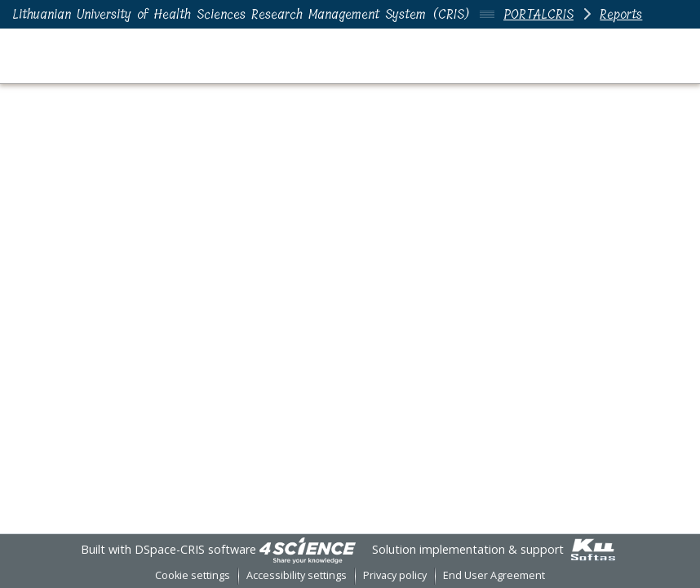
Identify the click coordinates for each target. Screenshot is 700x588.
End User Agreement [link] (494, 575)
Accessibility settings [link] (297, 575)
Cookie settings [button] (193, 575)
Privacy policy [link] (395, 575)
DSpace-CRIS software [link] (195, 549)
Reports (621, 14)
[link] (308, 549)
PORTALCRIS (538, 14)
